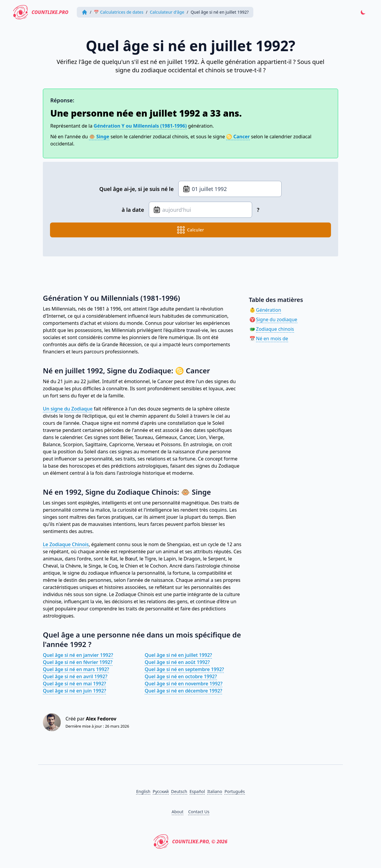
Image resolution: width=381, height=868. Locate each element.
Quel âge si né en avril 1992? (75, 676)
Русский (161, 791)
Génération (268, 310)
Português (235, 791)
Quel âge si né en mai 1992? (74, 684)
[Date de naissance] (230, 189)
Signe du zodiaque (277, 319)
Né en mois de (272, 339)
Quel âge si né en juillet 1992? (178, 655)
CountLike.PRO (41, 12)
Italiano (215, 791)
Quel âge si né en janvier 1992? (78, 655)
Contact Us (199, 812)
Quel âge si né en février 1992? (78, 662)
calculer (191, 230)
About (178, 812)
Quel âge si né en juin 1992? (74, 691)
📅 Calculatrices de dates (119, 12)
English (143, 791)
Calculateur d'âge (167, 12)
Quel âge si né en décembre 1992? (183, 691)
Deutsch (179, 791)
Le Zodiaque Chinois (66, 544)
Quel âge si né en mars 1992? (76, 669)
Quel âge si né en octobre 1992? (181, 676)
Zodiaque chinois (275, 329)
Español (197, 791)
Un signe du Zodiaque (68, 409)
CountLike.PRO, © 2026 (190, 842)
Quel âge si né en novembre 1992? (184, 684)
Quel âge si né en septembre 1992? (184, 669)
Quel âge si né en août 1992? (177, 662)
